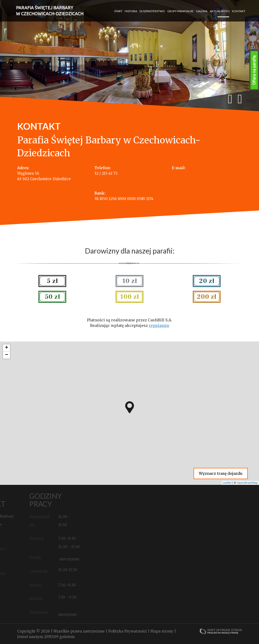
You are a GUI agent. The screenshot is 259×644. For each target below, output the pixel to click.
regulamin (159, 325)
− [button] (7, 355)
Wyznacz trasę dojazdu (221, 473)
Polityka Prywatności (128, 631)
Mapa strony (162, 631)
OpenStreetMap (247, 483)
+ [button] (7, 348)
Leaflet (227, 483)
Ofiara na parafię (254, 70)
